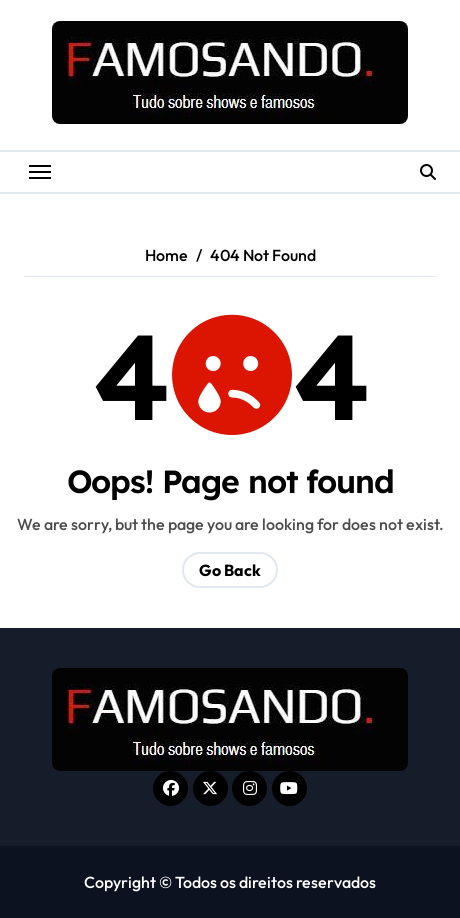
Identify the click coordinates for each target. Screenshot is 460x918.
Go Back (230, 570)
